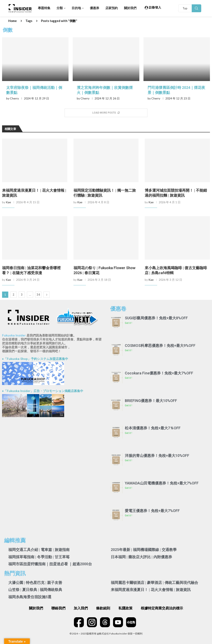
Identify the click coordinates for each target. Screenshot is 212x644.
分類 (60, 8)
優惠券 (95, 8)
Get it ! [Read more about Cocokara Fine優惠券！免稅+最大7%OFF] (128, 378)
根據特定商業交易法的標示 (162, 608)
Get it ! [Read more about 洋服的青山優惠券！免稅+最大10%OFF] (128, 460)
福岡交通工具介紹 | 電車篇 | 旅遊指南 (39, 550)
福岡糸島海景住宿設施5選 (30, 597)
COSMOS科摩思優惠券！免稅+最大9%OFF (160, 346)
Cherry (14, 98)
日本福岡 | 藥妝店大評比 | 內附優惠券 (141, 557)
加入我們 (81, 608)
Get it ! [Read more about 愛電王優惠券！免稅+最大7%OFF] (128, 516)
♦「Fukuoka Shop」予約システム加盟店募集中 (35, 359)
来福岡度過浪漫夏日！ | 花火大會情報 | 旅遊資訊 (151, 590)
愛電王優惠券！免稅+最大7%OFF (152, 511)
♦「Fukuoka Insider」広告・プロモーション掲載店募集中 (43, 391)
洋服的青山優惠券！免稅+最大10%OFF (157, 456)
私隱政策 (125, 608)
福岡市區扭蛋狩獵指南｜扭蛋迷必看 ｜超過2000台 (50, 564)
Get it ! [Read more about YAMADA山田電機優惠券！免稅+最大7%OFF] (128, 488)
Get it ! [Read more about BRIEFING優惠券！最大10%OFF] (128, 406)
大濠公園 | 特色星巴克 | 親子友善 (35, 583)
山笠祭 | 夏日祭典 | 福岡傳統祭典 (35, 590)
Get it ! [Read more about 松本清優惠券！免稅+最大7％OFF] (128, 433)
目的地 (76, 8)
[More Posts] (106, 113)
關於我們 (130, 8)
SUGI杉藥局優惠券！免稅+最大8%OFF (156, 318)
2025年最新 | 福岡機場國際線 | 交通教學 (144, 550)
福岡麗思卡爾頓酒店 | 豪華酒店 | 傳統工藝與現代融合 (154, 583)
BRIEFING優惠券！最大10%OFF (151, 401)
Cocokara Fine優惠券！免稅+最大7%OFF (159, 373)
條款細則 (103, 608)
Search (196, 8)
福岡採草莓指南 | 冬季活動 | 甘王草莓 (39, 557)
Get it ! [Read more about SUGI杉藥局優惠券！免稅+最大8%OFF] (128, 323)
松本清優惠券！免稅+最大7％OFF (153, 428)
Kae (8, 202)
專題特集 (44, 8)
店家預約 (112, 8)
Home (13, 21)
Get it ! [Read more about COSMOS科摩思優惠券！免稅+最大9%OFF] (128, 350)
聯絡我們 (58, 608)
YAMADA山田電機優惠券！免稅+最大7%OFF (162, 483)
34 (38, 295)
